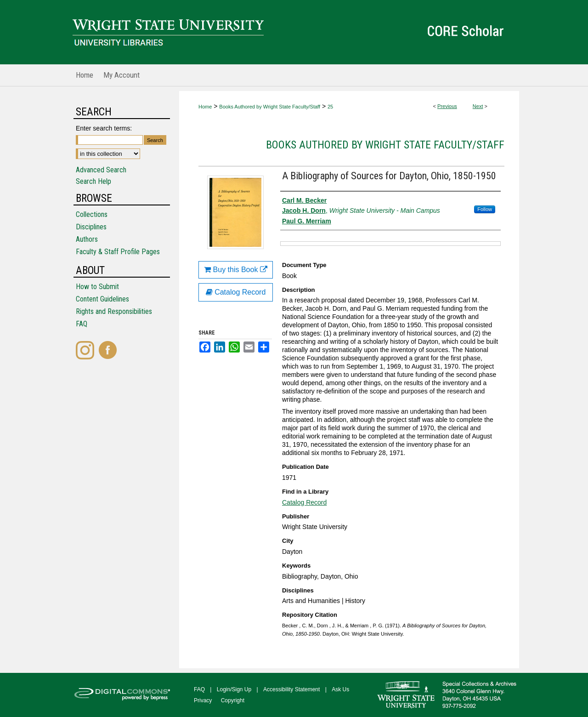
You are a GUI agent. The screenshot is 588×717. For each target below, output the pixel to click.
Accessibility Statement (291, 689)
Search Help (93, 181)
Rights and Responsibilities (114, 311)
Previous (447, 106)
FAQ (82, 324)
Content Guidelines (102, 299)
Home (205, 107)
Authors (87, 239)
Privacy (203, 700)
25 (330, 107)
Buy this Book (236, 270)
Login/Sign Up (234, 689)
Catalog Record (304, 502)
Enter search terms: (104, 128)
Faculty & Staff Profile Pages (118, 252)
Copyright (233, 700)
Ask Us (340, 689)
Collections (92, 214)
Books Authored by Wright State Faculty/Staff (270, 107)
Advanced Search (101, 170)
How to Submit (97, 287)
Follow (485, 209)
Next (478, 106)
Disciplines (91, 227)
